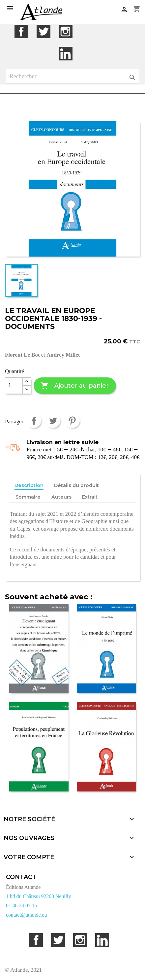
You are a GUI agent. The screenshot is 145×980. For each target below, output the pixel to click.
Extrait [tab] (90, 497)
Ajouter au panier (75, 386)
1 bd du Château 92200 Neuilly (38, 896)
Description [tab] (29, 485)
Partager (34, 420)
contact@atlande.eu (26, 915)
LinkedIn (65, 54)
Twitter (43, 32)
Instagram (65, 32)
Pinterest (72, 420)
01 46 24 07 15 (22, 906)
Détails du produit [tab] (76, 485)
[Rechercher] (73, 76)
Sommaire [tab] (28, 497)
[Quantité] (14, 386)
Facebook (21, 32)
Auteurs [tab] (61, 497)
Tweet (53, 420)
